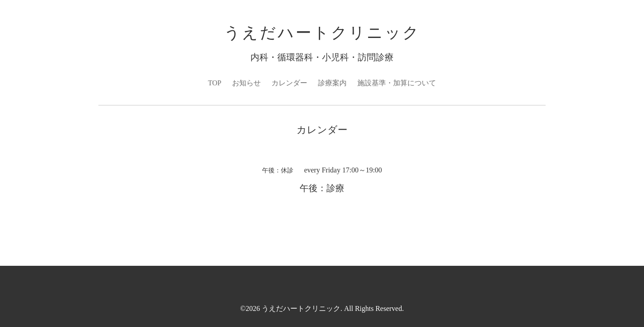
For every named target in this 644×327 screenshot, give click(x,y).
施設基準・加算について (397, 83)
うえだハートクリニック (322, 33)
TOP (215, 83)
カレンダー (289, 83)
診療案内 (332, 83)
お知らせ (246, 83)
